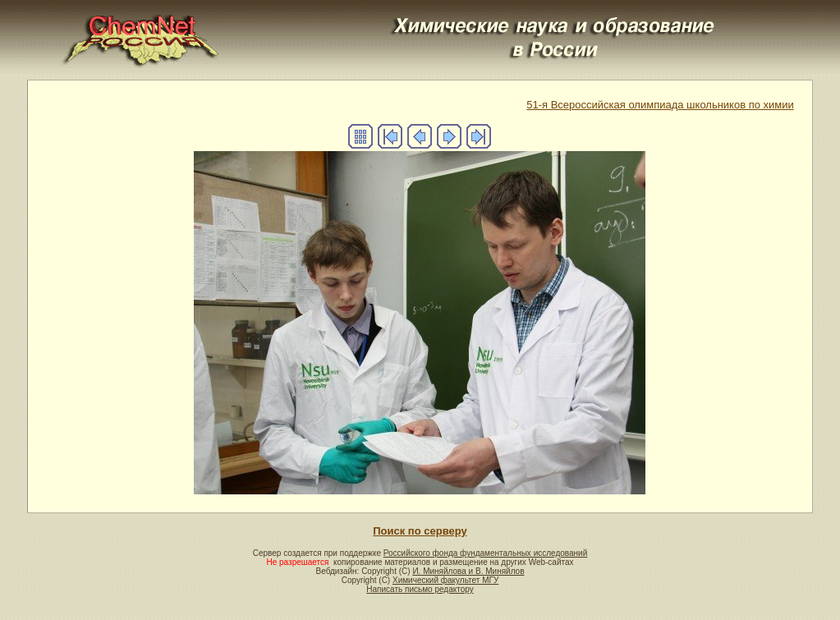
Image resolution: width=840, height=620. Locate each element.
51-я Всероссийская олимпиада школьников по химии (660, 105)
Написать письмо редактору (420, 589)
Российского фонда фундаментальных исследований (485, 553)
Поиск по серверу (420, 531)
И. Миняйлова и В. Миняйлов (468, 571)
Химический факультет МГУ (445, 580)
